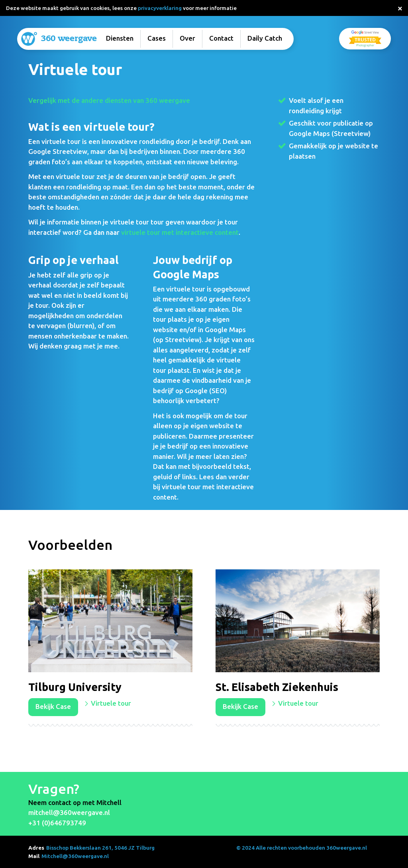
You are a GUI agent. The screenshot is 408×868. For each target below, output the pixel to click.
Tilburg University (75, 687)
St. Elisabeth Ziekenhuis (277, 687)
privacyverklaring (160, 8)
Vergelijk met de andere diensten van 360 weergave (109, 100)
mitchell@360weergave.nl (69, 812)
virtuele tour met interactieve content (180, 232)
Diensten (120, 38)
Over (187, 38)
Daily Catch (265, 38)
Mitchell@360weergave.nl (75, 856)
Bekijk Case (53, 706)
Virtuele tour (111, 703)
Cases (157, 38)
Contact (221, 38)
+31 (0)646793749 (57, 823)
